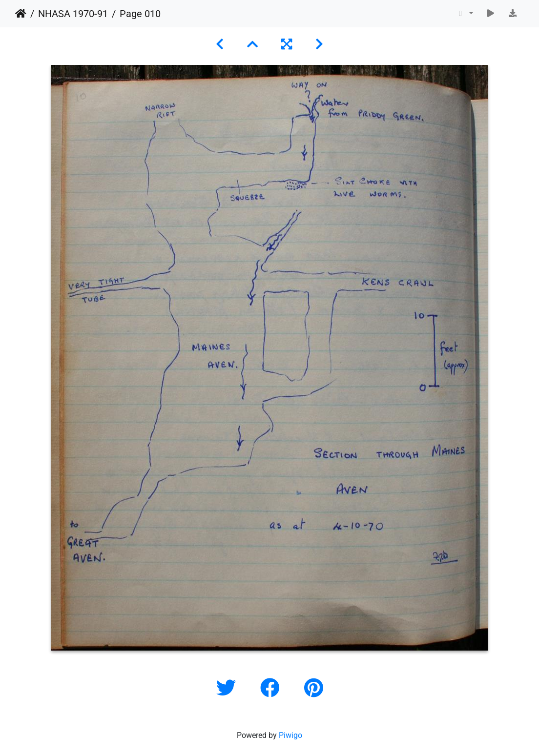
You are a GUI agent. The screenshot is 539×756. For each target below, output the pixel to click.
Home (21, 14)
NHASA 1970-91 (73, 14)
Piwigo (290, 735)
